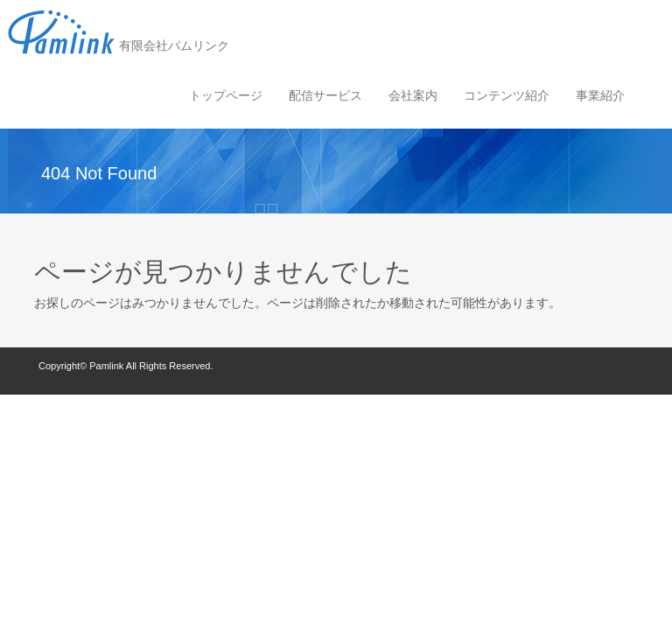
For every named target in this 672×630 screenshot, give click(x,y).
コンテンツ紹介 (507, 95)
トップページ (226, 95)
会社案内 (413, 95)
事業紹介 (600, 95)
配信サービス (325, 95)
